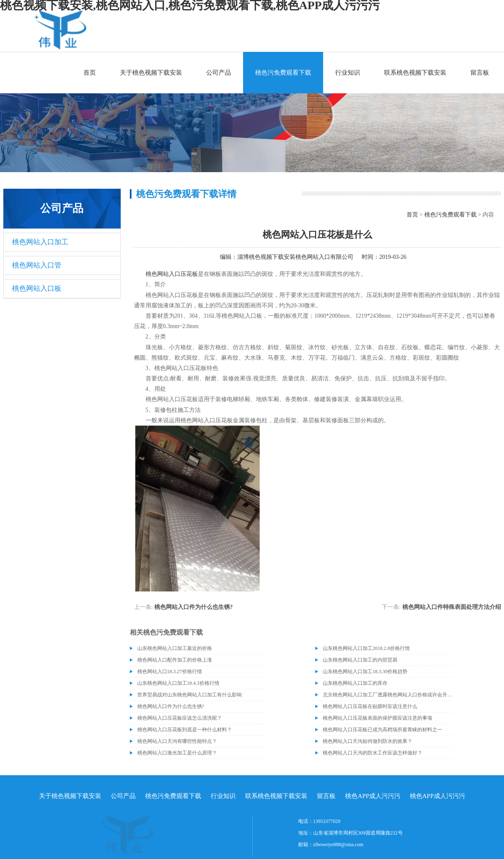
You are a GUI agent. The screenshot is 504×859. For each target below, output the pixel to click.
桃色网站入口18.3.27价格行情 (170, 672)
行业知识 (348, 73)
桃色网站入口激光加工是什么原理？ (177, 753)
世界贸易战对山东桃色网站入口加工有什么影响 (190, 695)
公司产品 (219, 73)
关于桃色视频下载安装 (151, 73)
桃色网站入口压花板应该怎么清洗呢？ (180, 718)
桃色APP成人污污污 (373, 796)
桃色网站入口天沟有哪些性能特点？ (177, 741)
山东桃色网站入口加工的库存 (355, 683)
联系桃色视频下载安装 (415, 73)
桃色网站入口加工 (40, 242)
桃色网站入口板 (37, 288)
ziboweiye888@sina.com (338, 844)
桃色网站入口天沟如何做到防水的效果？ (368, 741)
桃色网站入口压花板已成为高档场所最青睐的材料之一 (382, 730)
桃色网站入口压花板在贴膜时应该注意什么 (370, 706)
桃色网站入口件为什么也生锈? (194, 607)
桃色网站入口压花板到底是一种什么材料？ (185, 730)
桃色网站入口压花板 (172, 274)
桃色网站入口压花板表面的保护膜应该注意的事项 (377, 718)
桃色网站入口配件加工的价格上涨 (175, 660)
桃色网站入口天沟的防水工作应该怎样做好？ (373, 753)
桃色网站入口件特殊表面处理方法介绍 (452, 607)
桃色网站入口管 (37, 265)
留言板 (480, 73)
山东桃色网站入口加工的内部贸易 (360, 660)
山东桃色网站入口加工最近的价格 (175, 648)
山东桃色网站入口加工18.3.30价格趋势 (365, 672)
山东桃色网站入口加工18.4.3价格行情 (178, 683)
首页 (90, 73)
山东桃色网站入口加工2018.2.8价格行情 (366, 648)
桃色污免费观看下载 (283, 73)
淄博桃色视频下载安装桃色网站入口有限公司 (295, 257)
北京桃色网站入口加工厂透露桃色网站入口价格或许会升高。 (388, 695)
